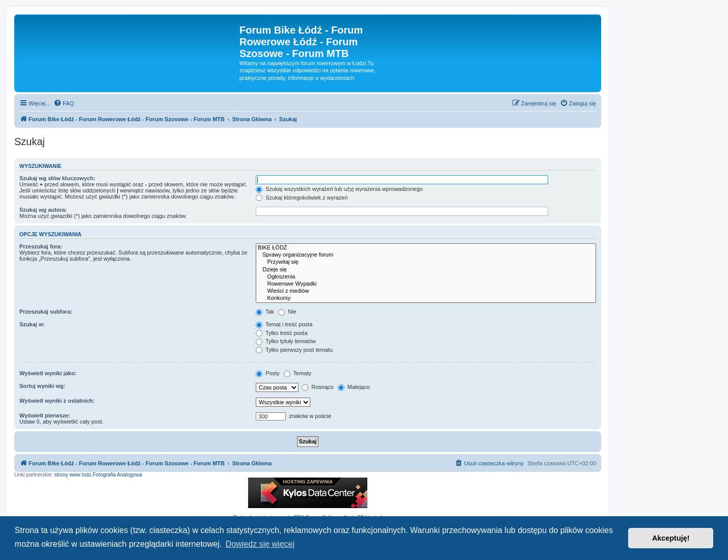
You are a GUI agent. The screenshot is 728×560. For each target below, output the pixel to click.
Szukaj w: (32, 324)
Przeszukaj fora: (41, 246)
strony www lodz (73, 475)
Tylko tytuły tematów (286, 341)
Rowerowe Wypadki (426, 284)
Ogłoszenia (426, 277)
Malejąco (354, 387)
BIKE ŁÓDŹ (426, 248)
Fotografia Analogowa (117, 475)
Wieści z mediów (426, 291)
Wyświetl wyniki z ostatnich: (57, 401)
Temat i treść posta (284, 324)
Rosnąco (317, 387)
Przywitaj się (426, 262)
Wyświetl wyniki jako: (48, 373)
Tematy (298, 373)
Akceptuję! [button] (671, 538)
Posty (268, 373)
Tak (265, 312)
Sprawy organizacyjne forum (426, 255)
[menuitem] (64, 103)
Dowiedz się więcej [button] (260, 544)
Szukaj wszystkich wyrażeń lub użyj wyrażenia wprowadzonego (339, 189)
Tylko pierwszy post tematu (294, 350)
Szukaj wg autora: (43, 210)
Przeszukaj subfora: (46, 312)
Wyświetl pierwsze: (45, 415)
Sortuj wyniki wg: (42, 386)
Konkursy (426, 298)
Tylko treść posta (281, 333)
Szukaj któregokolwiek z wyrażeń (302, 198)
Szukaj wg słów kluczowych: (57, 178)
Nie (287, 312)
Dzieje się (426, 270)
